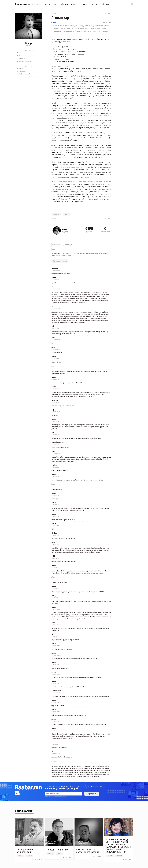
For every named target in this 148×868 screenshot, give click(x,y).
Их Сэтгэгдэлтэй (23, 74)
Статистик (94, 4)
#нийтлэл (67, 214)
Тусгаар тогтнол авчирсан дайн (25, 851)
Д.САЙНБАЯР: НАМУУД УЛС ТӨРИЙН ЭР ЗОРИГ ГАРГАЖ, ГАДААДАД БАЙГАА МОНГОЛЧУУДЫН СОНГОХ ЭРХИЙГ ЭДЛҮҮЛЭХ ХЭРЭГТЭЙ (118, 846)
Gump (54, 22)
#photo (59, 854)
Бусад (85, 4)
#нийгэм (110, 856)
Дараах (108, 14)
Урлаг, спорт (76, 4)
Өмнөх (54, 14)
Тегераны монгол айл (57, 850)
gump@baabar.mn (24, 61)
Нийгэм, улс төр (50, 4)
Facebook (21, 58)
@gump (28, 45)
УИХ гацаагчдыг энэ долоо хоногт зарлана (88, 851)
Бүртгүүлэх (92, 794)
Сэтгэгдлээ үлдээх (60, 261)
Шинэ (20, 68)
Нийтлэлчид (106, 4)
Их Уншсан (21, 71)
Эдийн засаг (64, 4)
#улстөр (20, 856)
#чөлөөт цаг (56, 214)
